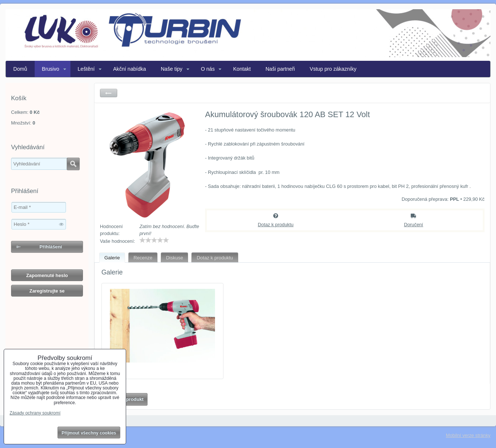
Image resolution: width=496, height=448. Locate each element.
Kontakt (242, 69)
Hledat (73, 164)
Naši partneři (280, 69)
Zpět (109, 93)
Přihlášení (51, 247)
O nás (208, 69)
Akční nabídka (130, 69)
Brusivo (51, 69)
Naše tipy (172, 69)
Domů (20, 69)
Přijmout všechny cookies (89, 433)
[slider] (154, 240)
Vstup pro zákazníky (333, 69)
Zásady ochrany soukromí (35, 413)
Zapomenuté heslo (47, 275)
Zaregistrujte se (47, 291)
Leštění (86, 69)
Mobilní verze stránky (468, 435)
